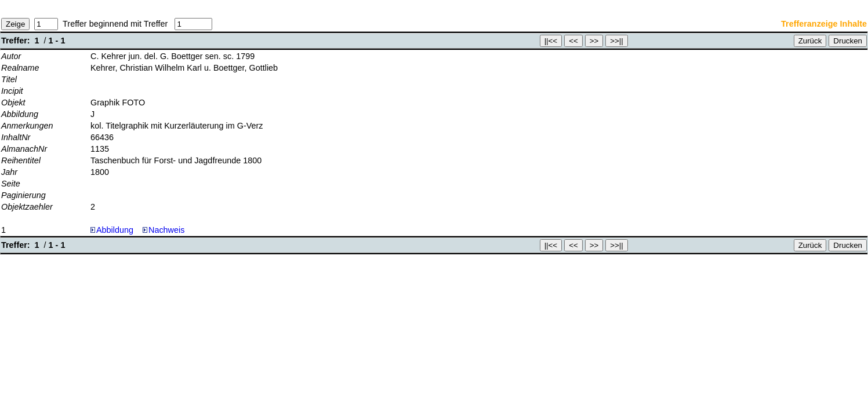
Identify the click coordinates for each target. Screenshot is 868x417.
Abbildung (115, 230)
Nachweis (164, 230)
